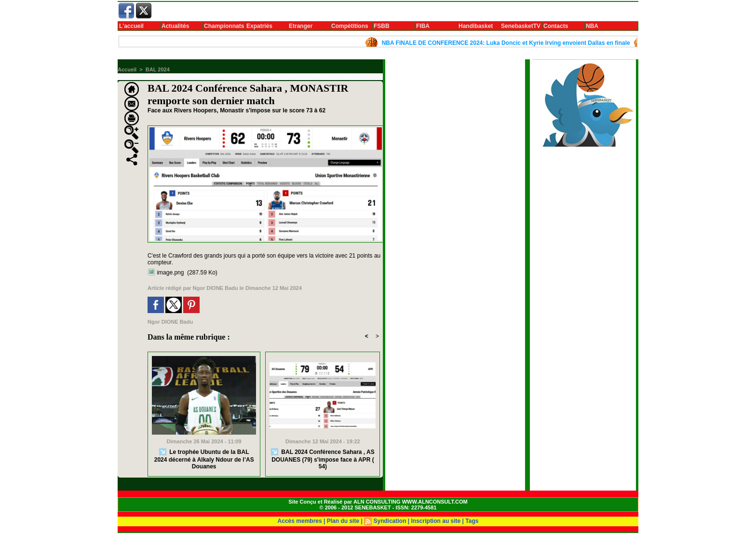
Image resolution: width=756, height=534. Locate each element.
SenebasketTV (521, 26)
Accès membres (300, 521)
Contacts (556, 26)
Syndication (390, 521)
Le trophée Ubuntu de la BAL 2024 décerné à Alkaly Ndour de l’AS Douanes (204, 459)
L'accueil (131, 26)
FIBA (423, 26)
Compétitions (350, 26)
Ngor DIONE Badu (216, 288)
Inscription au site (436, 521)
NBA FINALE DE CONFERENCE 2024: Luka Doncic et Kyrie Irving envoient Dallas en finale (508, 43)
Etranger (301, 26)
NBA (592, 26)
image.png (170, 273)
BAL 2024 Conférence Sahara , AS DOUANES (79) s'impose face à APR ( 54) (323, 459)
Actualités (175, 26)
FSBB (382, 26)
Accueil (127, 69)
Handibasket (476, 26)
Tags (472, 521)
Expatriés (259, 26)
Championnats (224, 26)
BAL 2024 (158, 69)
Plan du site (343, 521)
